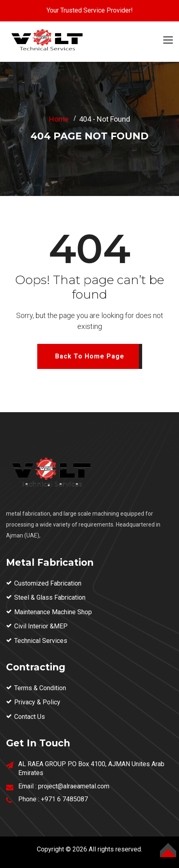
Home (59, 119)
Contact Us (30, 717)
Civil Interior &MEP (41, 626)
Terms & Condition (40, 688)
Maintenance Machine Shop (53, 612)
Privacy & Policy (37, 702)
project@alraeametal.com (74, 786)
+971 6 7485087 (64, 799)
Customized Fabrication (48, 583)
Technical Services (41, 641)
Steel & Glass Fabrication (50, 597)
